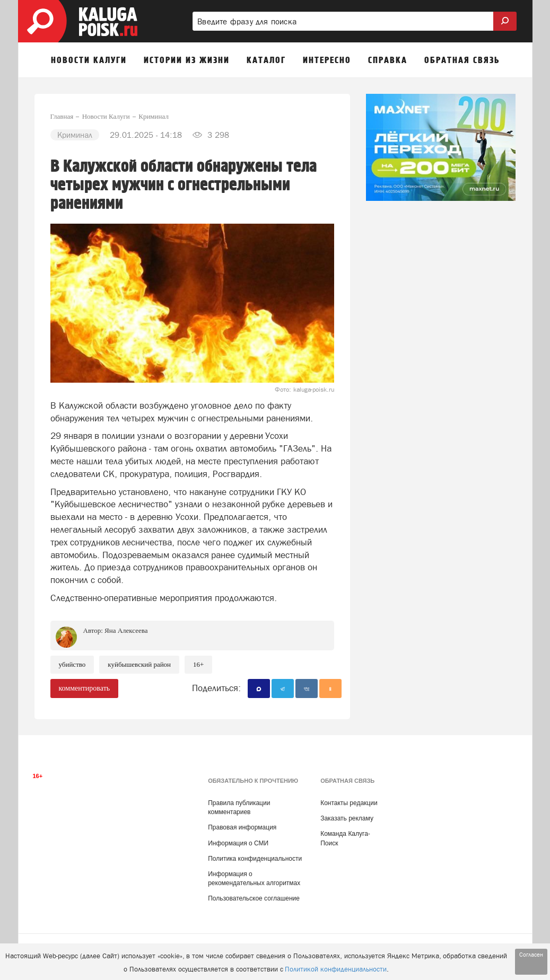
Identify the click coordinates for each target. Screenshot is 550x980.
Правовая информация (242, 827)
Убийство (72, 664)
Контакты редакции (349, 803)
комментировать (85, 688)
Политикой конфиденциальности (336, 969)
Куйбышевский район (139, 664)
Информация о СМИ (238, 843)
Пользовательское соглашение (254, 898)
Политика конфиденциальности (255, 859)
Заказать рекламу (347, 818)
